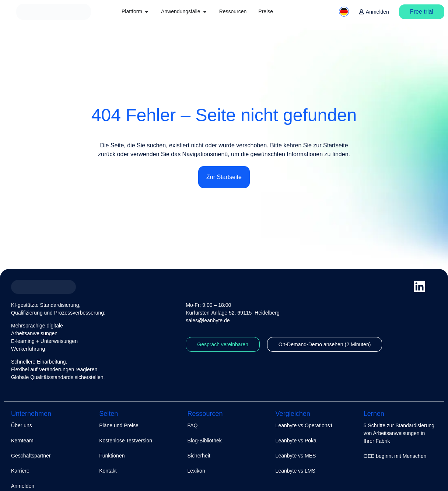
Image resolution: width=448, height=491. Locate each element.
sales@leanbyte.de (208, 320)
